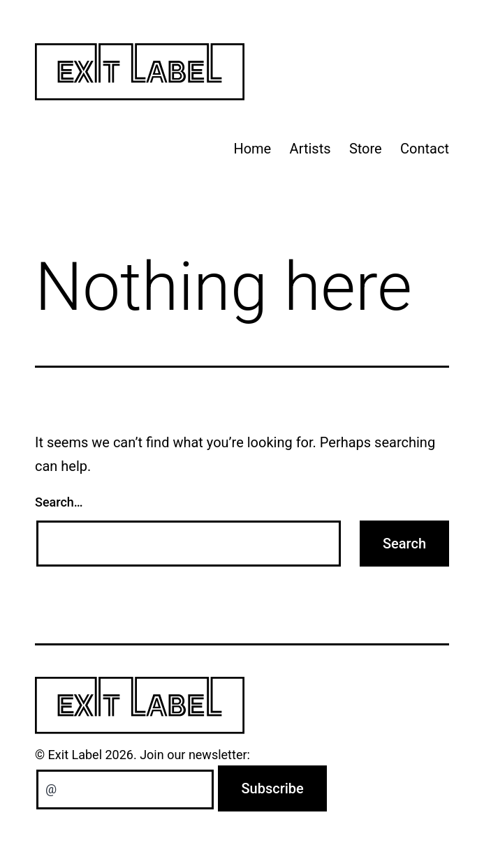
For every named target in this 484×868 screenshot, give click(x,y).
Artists (310, 149)
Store (366, 149)
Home (252, 149)
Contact (425, 149)
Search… (59, 502)
